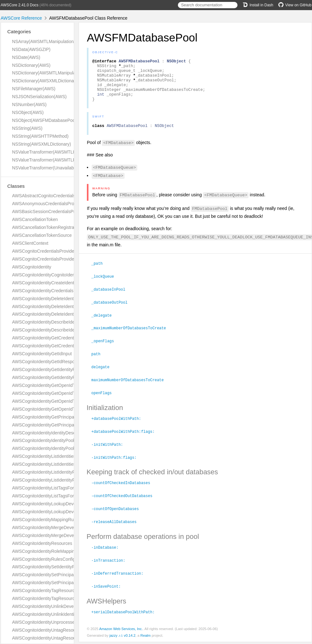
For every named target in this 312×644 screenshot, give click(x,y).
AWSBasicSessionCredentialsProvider (49, 212)
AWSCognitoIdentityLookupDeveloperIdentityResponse (66, 512)
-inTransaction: (111, 563)
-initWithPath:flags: (117, 462)
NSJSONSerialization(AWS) (39, 97)
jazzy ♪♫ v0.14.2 (122, 637)
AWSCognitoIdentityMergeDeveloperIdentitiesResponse (67, 535)
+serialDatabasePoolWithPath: (126, 614)
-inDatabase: (108, 551)
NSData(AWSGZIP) (31, 49)
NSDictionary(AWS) (31, 65)
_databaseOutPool (112, 311)
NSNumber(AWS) (29, 104)
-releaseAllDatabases (117, 525)
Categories (19, 32)
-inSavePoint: (109, 589)
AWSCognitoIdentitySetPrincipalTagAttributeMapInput (64, 575)
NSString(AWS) (27, 128)
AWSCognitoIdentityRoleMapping (45, 551)
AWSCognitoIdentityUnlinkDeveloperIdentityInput (60, 606)
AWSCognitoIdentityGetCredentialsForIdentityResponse (67, 346)
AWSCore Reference (21, 18)
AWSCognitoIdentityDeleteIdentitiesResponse (57, 306)
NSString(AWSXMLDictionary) (42, 144)
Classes (16, 186)
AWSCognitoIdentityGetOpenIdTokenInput (53, 401)
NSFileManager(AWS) (34, 89)
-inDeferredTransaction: (120, 576)
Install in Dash (258, 5)
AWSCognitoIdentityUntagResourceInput (52, 630)
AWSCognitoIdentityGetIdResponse (47, 362)
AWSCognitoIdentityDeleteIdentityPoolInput (54, 314)
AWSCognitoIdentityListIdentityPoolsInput (52, 472)
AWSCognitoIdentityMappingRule (45, 520)
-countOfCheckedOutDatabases (125, 500)
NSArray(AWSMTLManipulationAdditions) (53, 41)
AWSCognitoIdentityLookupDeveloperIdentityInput (61, 504)
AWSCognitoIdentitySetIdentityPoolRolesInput (57, 567)
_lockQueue (105, 285)
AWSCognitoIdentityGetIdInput (42, 354)
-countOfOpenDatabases (118, 513)
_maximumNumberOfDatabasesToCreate (131, 336)
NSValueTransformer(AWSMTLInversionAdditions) (61, 152)
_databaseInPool (111, 298)
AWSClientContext (30, 243)
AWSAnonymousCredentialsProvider (48, 204)
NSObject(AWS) (28, 112)
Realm (146, 637)
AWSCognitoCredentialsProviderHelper (50, 259)
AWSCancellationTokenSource (42, 235)
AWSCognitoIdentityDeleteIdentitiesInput (52, 299)
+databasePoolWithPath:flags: (126, 437)
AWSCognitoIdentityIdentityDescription (50, 433)
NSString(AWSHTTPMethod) (40, 136)
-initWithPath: (110, 450)
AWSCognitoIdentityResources (42, 543)
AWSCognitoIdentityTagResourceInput (49, 590)
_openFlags (105, 348)
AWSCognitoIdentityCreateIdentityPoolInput (55, 283)
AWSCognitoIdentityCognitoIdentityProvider (55, 275)
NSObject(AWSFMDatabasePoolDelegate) (54, 120)
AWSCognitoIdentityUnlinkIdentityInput (50, 614)
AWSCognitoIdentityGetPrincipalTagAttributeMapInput (65, 417)
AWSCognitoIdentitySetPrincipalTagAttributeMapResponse (69, 583)
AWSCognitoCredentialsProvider (44, 251)
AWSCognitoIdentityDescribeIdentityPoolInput (57, 330)
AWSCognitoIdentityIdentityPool (43, 440)
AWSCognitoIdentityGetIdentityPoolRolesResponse (62, 377)
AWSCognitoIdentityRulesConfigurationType (55, 559)
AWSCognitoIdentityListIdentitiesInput (49, 456)
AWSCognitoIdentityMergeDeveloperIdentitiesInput (62, 527)
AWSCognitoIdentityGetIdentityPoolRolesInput (57, 369)
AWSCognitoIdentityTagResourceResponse (55, 598)
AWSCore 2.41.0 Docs (19, 5)
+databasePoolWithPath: (119, 424)
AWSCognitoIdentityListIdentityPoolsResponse (58, 480)
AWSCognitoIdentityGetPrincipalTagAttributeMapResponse (69, 425)
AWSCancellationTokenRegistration (47, 227)
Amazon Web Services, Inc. (121, 631)
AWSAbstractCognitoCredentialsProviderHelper (58, 196)
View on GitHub (295, 5)
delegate (103, 374)
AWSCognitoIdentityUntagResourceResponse (57, 638)
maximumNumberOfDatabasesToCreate (130, 386)
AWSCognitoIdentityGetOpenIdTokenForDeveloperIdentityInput (74, 385)
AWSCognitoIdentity (32, 267)
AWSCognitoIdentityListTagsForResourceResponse (62, 496)
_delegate (104, 323)
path (99, 361)
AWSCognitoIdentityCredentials (43, 291)
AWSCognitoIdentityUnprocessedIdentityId (53, 622)
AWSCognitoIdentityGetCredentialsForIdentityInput (62, 338)
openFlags (104, 399)
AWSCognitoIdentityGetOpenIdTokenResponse (58, 409)
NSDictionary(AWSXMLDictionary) (45, 81)
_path (100, 273)
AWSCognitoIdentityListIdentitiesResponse (54, 464)
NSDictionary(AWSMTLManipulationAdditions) (57, 73)
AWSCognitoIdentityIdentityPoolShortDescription (59, 448)
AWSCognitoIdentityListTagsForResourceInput (57, 488)
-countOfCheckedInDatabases (123, 487)
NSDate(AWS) (26, 57)
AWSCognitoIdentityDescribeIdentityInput (52, 322)
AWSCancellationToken (35, 219)
